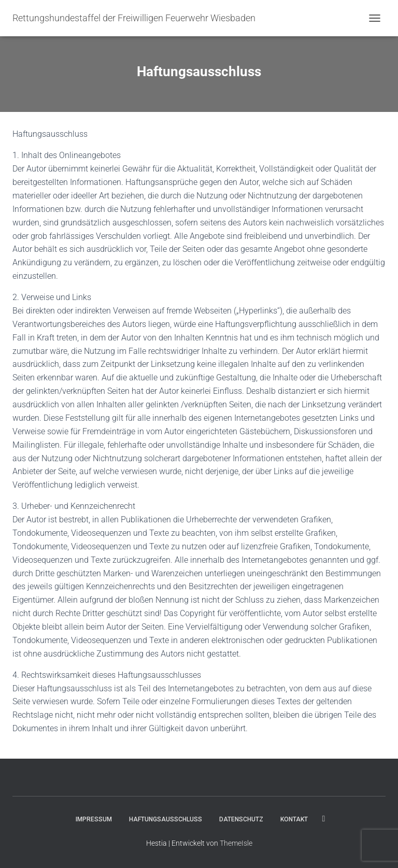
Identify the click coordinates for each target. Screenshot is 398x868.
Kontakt (294, 819)
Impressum (94, 819)
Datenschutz (241, 819)
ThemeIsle (236, 843)
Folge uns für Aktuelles (324, 819)
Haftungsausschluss (166, 819)
